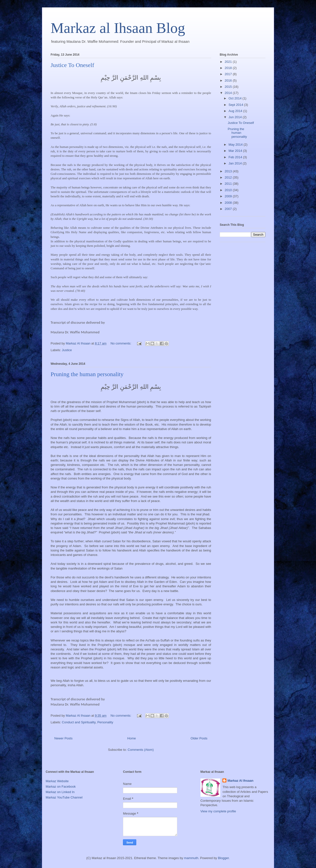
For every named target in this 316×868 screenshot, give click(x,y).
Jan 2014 (236, 163)
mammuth (191, 858)
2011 (229, 184)
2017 (229, 74)
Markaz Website (57, 781)
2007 (229, 209)
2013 (229, 171)
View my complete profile (218, 811)
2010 (229, 190)
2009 (229, 196)
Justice (67, 350)
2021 (229, 62)
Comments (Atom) (141, 750)
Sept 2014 (236, 105)
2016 (229, 80)
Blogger (223, 858)
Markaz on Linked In (60, 792)
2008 (229, 203)
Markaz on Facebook (61, 787)
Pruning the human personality (87, 374)
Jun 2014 (236, 117)
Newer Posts (63, 738)
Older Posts (199, 738)
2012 (229, 177)
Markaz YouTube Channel (64, 797)
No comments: (121, 343)
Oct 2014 (236, 98)
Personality (105, 722)
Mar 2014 (236, 151)
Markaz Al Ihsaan (240, 781)
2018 (229, 68)
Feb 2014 (236, 157)
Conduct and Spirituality (79, 722)
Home (132, 738)
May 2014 (236, 145)
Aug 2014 (236, 111)
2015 (229, 87)
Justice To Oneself (72, 65)
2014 (229, 93)
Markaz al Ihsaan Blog (118, 28)
